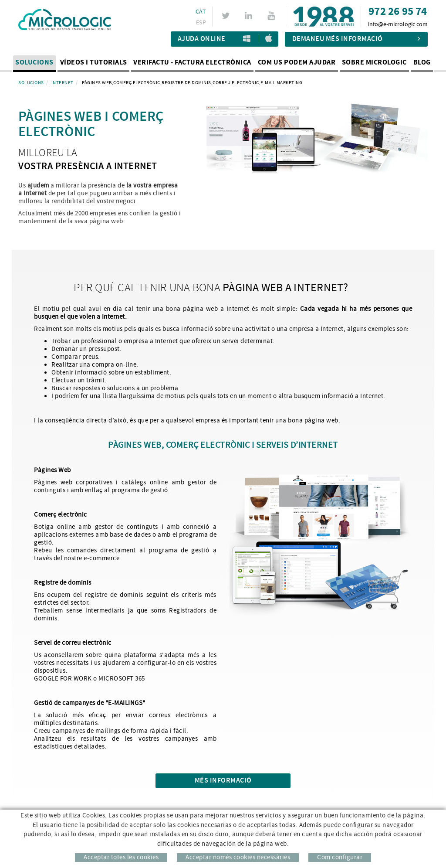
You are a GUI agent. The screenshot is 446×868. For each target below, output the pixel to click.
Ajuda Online (202, 39)
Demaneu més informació (356, 39)
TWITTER (226, 16)
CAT (199, 12)
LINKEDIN (249, 16)
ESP (200, 23)
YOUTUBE (272, 16)
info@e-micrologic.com (398, 24)
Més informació (223, 781)
